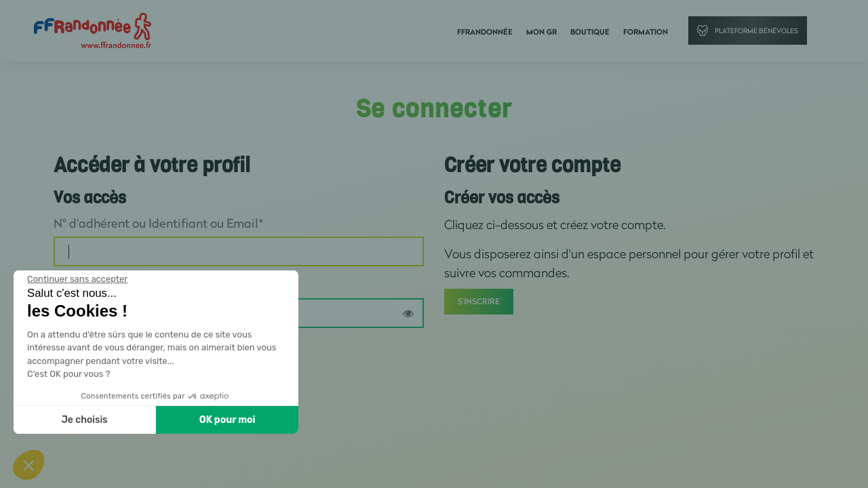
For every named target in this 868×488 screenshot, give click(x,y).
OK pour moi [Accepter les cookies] (228, 420)
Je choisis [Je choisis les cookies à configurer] (85, 420)
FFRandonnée (485, 32)
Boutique (590, 32)
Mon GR (541, 32)
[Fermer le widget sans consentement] (77, 279)
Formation (646, 32)
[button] (28, 465)
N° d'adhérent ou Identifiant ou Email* (158, 223)
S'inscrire (479, 301)
